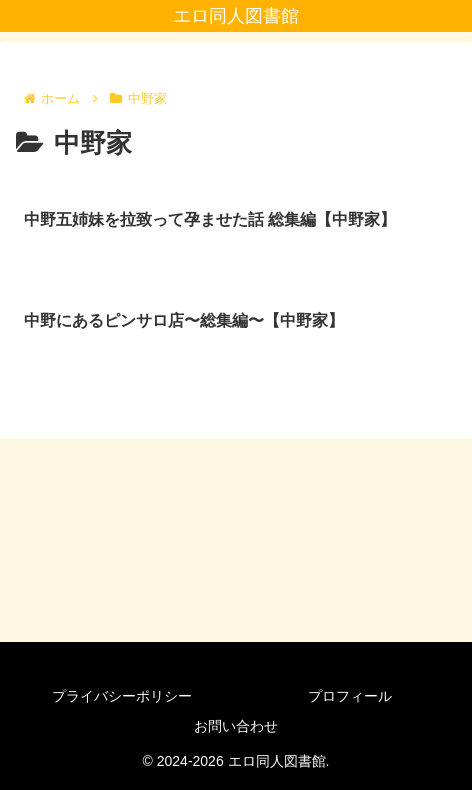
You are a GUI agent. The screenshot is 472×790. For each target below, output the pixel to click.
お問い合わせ (236, 726)
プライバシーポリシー (122, 696)
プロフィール (350, 696)
